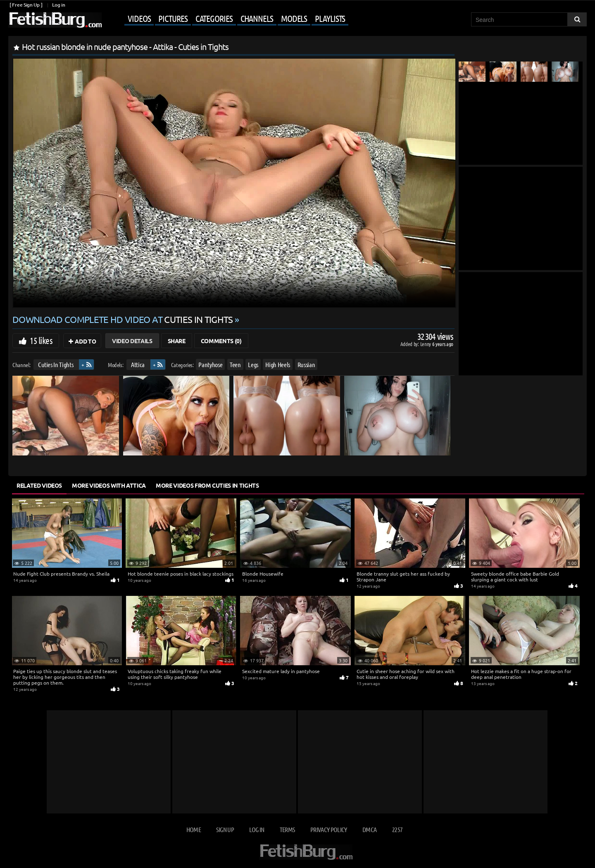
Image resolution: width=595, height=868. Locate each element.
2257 (397, 829)
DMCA (369, 829)
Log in (58, 5)
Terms (287, 829)
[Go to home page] (55, 20)
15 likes (41, 340)
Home (194, 829)
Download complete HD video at (124, 319)
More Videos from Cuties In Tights (207, 485)
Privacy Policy (329, 829)
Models (294, 18)
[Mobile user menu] (226, 19)
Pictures (173, 18)
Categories (214, 18)
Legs (253, 364)
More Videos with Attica (109, 485)
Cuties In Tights (56, 364)
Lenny (426, 344)
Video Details (132, 341)
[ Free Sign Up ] (26, 5)
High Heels (278, 364)
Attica (138, 364)
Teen (235, 364)
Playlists (330, 18)
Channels (257, 18)
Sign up (225, 829)
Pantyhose (210, 364)
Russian (306, 364)
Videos (139, 18)
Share (177, 341)
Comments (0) (221, 341)
